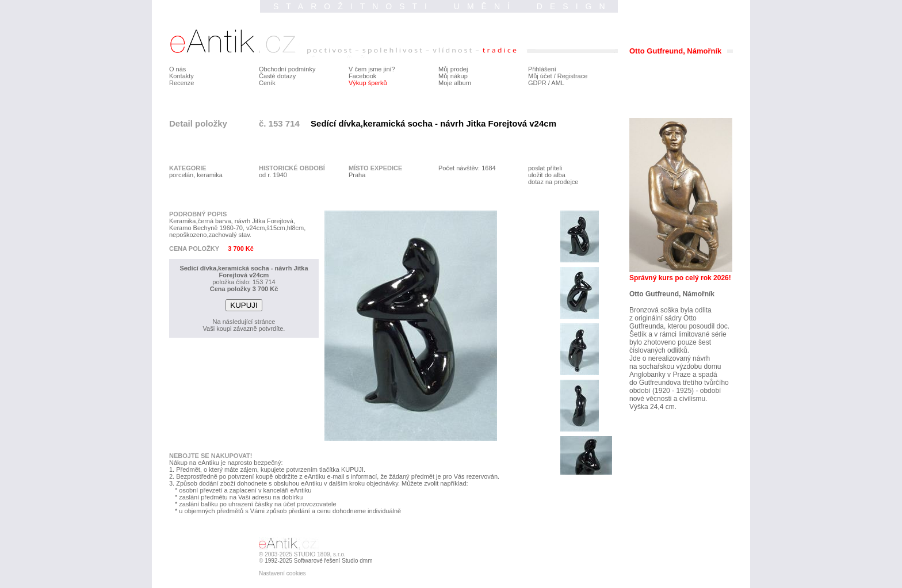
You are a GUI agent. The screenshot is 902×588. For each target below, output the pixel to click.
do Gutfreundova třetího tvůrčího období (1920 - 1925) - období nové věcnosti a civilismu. (679, 391)
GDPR (537, 83)
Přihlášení (542, 69)
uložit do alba (547, 175)
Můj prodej (453, 69)
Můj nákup (453, 76)
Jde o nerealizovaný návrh (670, 358)
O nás (177, 69)
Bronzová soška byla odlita (670, 310)
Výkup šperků (368, 83)
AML (558, 83)
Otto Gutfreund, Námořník (672, 294)
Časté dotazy (277, 76)
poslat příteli (545, 168)
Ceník (267, 83)
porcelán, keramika (196, 175)
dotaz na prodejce (553, 182)
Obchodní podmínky (287, 69)
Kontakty (181, 76)
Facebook (362, 76)
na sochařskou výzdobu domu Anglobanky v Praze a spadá (675, 371)
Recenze (181, 83)
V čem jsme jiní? (372, 69)
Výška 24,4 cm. (653, 407)
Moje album (455, 83)
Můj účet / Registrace (558, 76)
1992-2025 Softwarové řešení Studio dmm (318, 561)
